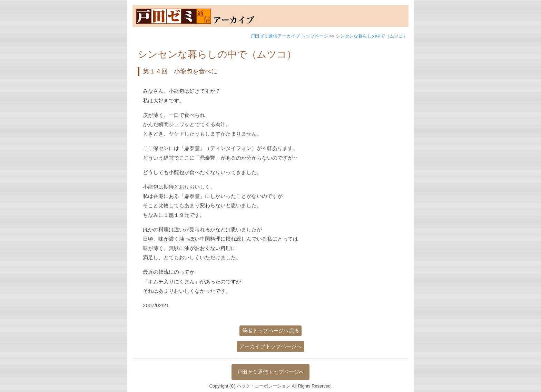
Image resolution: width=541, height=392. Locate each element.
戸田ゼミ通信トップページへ (271, 372)
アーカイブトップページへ (270, 346)
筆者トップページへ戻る (271, 330)
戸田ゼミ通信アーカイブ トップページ (289, 36)
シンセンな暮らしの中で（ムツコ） (372, 36)
